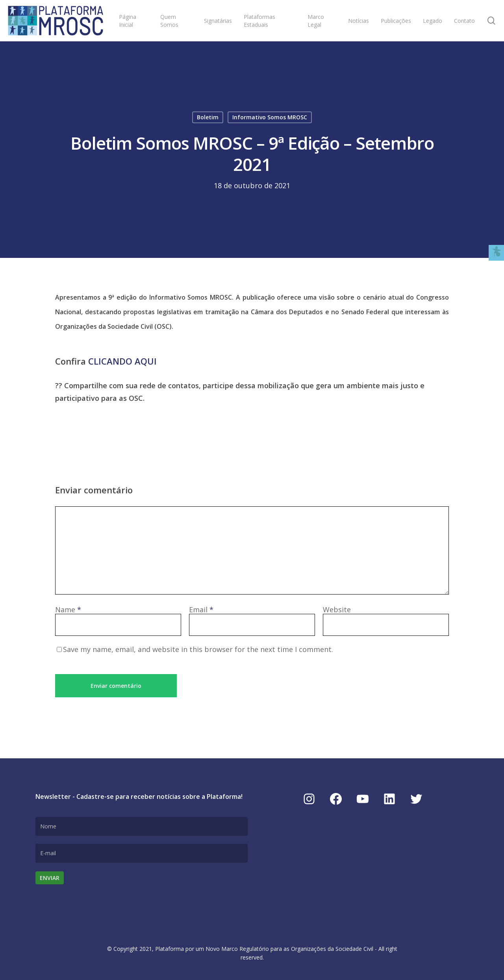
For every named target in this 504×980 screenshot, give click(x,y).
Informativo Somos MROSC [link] (270, 117)
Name (68, 609)
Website (337, 609)
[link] (56, 21)
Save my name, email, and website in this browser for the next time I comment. (198, 649)
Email (201, 609)
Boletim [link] (208, 117)
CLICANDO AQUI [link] (122, 361)
